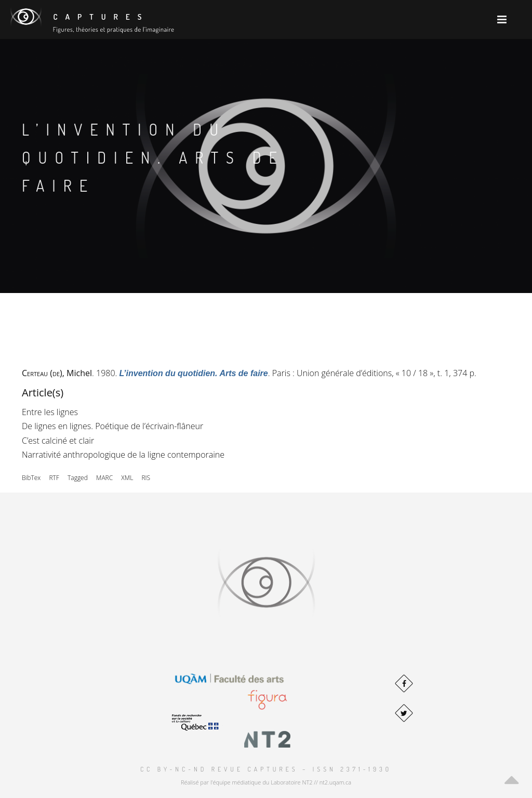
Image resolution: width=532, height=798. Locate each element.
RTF (54, 478)
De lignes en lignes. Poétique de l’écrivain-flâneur (112, 426)
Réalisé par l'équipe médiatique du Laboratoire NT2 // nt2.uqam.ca (266, 782)
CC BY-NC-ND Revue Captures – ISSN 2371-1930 (266, 769)
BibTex (31, 478)
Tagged (78, 478)
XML (127, 478)
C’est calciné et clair (58, 441)
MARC (104, 478)
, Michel (57, 373)
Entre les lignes (50, 412)
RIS (146, 478)
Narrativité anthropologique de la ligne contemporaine (123, 455)
